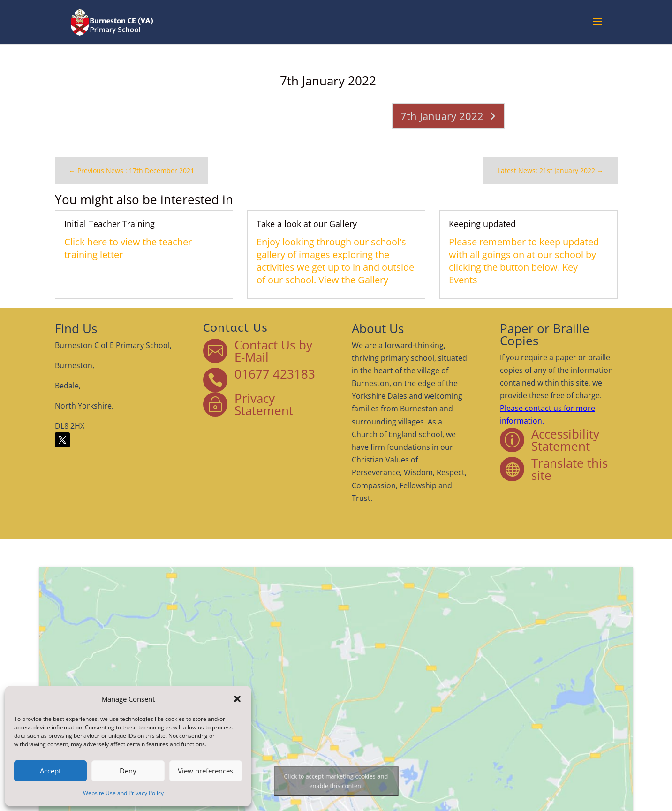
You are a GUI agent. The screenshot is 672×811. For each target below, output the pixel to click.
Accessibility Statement (539, 438)
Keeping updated (465, 226)
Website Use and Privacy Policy (123, 793)
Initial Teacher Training (136, 226)
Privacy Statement (272, 406)
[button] (237, 699)
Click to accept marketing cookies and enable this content (336, 781)
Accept (50, 771)
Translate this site (543, 464)
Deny (128, 771)
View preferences (205, 771)
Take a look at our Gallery (310, 226)
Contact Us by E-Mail (281, 359)
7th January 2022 (430, 114)
